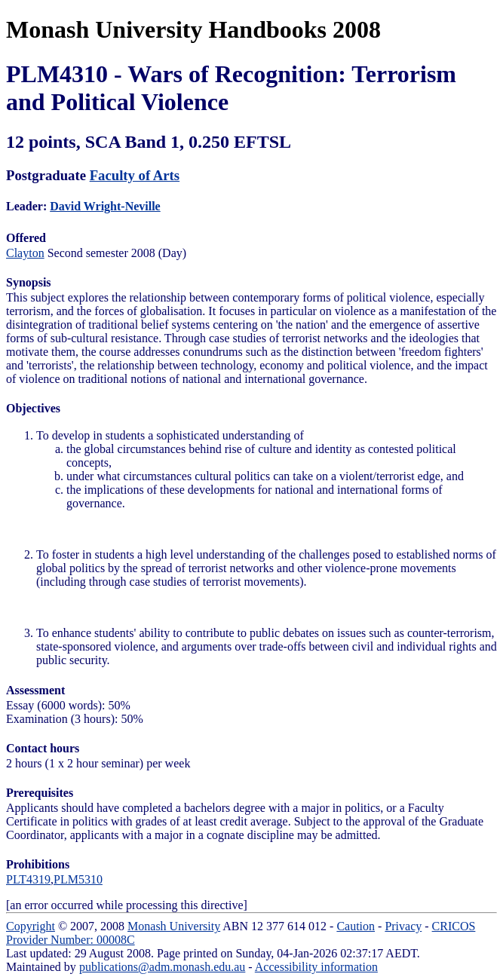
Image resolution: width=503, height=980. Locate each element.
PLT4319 (28, 879)
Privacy (403, 926)
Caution (356, 926)
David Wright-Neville (105, 206)
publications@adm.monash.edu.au (162, 967)
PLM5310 (78, 879)
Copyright (31, 926)
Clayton (25, 253)
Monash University (174, 926)
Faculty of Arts (135, 175)
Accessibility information (316, 967)
